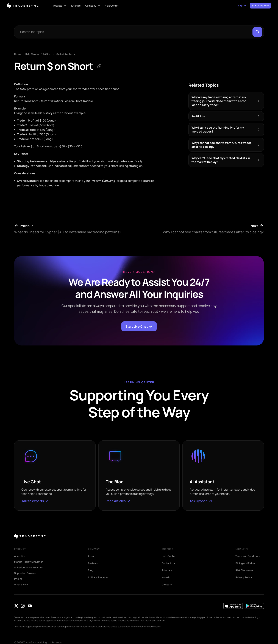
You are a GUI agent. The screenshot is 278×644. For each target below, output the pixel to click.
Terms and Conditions (249, 556)
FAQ (45, 54)
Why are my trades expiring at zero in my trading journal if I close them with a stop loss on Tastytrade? (219, 101)
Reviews (93, 563)
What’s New (21, 585)
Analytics (20, 556)
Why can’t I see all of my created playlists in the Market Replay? (221, 160)
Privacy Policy (244, 578)
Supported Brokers (25, 573)
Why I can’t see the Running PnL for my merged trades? (218, 130)
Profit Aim (198, 116)
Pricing (18, 579)
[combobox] (134, 32)
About (92, 556)
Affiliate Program (98, 578)
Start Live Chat (139, 327)
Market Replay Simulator (29, 562)
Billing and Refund (246, 563)
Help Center (32, 54)
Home (18, 54)
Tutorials (167, 570)
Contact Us (169, 563)
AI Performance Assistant (29, 568)
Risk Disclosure (245, 570)
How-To (166, 578)
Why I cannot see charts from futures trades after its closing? (222, 145)
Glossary (167, 585)
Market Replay (64, 54)
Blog (91, 570)
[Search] (257, 32)
